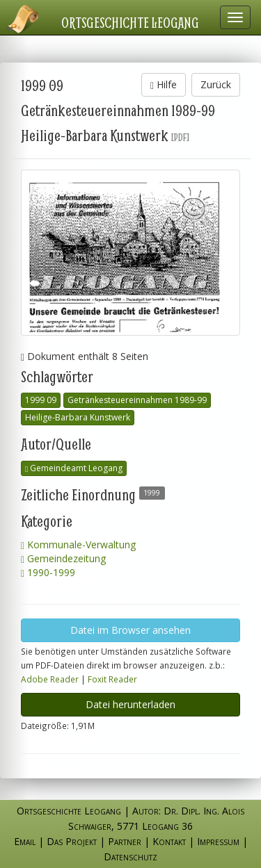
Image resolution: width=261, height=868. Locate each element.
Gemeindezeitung (63, 558)
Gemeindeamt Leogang (74, 468)
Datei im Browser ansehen (130, 630)
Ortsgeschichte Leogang (130, 22)
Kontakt (169, 841)
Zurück (216, 84)
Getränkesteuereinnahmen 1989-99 (137, 400)
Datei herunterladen (130, 704)
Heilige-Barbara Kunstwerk (78, 417)
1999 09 (41, 400)
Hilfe (164, 84)
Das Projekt (72, 841)
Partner (125, 841)
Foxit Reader (112, 679)
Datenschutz (130, 857)
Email (25, 841)
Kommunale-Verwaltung (78, 544)
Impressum (218, 841)
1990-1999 (48, 572)
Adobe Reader (50, 679)
